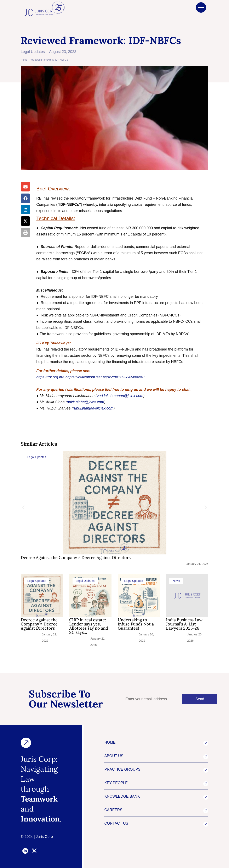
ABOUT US (114, 756)
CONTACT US (116, 823)
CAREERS (113, 810)
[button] (25, 187)
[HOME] (206, 743)
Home (24, 60)
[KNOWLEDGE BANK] (206, 797)
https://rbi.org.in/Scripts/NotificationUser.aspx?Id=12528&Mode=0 (90, 377)
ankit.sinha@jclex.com (85, 402)
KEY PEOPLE (116, 783)
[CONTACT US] (206, 824)
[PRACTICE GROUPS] (206, 770)
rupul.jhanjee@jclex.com (93, 408)
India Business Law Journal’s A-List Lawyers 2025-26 (184, 624)
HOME (110, 742)
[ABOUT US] (206, 757)
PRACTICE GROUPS (122, 769)
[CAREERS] (206, 811)
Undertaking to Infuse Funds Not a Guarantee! (136, 624)
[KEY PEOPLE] (206, 784)
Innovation (40, 819)
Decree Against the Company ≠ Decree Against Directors (76, 557)
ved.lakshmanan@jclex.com (120, 396)
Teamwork (39, 799)
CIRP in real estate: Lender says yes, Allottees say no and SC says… (89, 626)
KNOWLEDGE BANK (122, 796)
